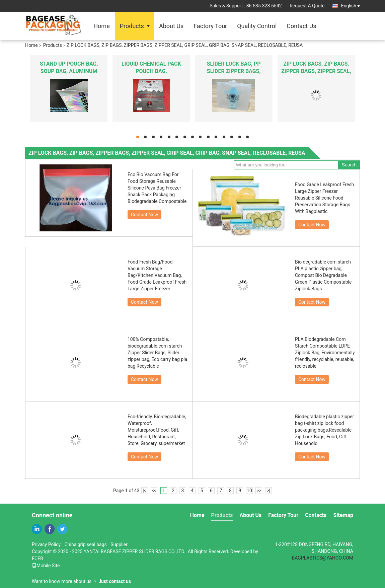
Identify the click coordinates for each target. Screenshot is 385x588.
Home (101, 26)
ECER (37, 559)
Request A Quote (307, 6)
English (351, 6)
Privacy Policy (46, 544)
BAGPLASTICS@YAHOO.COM (322, 558)
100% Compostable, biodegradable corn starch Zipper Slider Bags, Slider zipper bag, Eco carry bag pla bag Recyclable (157, 353)
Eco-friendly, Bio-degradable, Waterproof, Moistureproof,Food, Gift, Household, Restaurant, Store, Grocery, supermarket (157, 430)
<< (154, 491)
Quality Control (257, 26)
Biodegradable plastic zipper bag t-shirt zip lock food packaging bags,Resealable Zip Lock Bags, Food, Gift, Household (324, 430)
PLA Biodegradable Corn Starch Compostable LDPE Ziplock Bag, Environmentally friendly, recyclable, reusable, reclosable (325, 353)
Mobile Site (46, 566)
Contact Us (301, 26)
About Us (171, 26)
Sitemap (343, 515)
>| (269, 491)
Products (132, 26)
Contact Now (144, 215)
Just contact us (115, 581)
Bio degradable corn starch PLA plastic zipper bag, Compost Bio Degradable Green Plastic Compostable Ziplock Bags (323, 275)
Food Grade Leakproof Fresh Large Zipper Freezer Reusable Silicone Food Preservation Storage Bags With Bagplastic (324, 198)
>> (259, 491)
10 (249, 491)
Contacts (316, 515)
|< (144, 491)
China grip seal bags (86, 544)
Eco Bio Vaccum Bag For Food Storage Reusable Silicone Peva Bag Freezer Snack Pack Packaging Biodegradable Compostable (157, 188)
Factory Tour (210, 26)
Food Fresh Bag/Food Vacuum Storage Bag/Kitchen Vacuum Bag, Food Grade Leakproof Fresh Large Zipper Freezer (157, 275)
